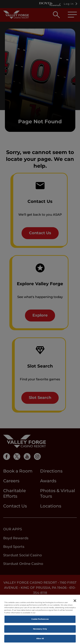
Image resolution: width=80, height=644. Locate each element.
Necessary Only (40, 631)
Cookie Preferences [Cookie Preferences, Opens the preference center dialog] (40, 621)
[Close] (75, 602)
